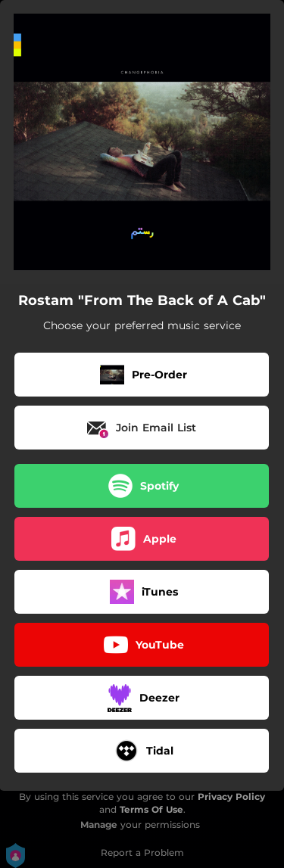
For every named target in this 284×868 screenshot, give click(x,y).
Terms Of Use (151, 809)
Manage (99, 824)
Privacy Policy (231, 796)
